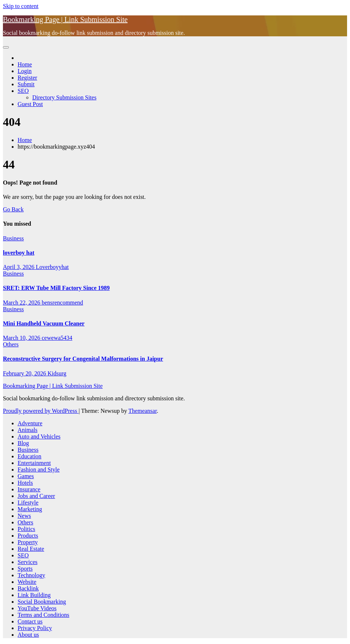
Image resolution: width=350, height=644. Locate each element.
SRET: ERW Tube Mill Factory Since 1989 (56, 288)
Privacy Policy (35, 628)
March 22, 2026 (22, 303)
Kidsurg (57, 373)
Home (25, 64)
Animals (27, 430)
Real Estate (31, 549)
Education (30, 456)
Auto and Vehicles (39, 436)
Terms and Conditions (43, 615)
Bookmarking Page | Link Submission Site (65, 19)
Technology (31, 575)
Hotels (25, 483)
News (24, 516)
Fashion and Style (39, 470)
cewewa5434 (57, 338)
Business (13, 238)
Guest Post (30, 104)
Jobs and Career (36, 496)
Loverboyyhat (52, 267)
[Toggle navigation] (6, 47)
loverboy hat (19, 253)
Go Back (13, 209)
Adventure (30, 423)
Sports (25, 569)
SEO (23, 91)
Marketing (30, 509)
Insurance (29, 489)
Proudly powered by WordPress (41, 411)
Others (11, 344)
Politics (26, 529)
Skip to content (21, 6)
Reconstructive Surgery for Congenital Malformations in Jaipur (83, 359)
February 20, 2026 (25, 373)
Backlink (28, 588)
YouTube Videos (37, 608)
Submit (26, 84)
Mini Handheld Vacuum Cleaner (44, 323)
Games (26, 476)
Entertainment (34, 463)
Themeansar (142, 411)
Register (27, 78)
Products (28, 536)
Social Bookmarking (42, 602)
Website (27, 582)
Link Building (34, 595)
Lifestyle (28, 503)
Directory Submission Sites (64, 97)
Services (27, 562)
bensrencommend (62, 303)
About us (28, 635)
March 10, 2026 (22, 338)
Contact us (30, 621)
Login (25, 71)
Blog (23, 443)
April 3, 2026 (19, 267)
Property (28, 542)
